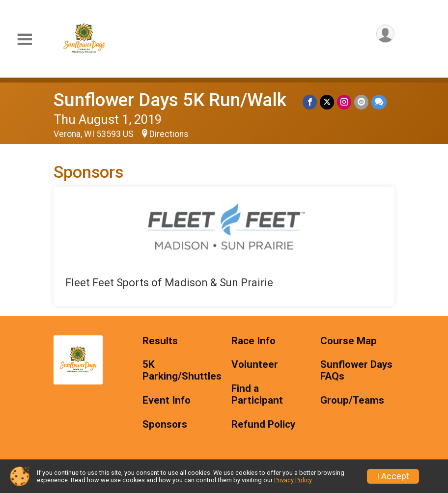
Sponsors (165, 425)
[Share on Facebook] (310, 102)
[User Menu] (385, 34)
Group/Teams (352, 400)
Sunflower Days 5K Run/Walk (170, 100)
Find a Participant (257, 395)
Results (160, 341)
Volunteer (255, 365)
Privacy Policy (293, 480)
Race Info (253, 341)
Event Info (167, 400)
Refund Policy (263, 425)
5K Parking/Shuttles (180, 370)
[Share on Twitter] (327, 102)
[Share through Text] (379, 102)
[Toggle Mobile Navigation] (25, 40)
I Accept (393, 476)
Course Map (349, 341)
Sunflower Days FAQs (356, 370)
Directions (169, 134)
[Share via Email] (361, 102)
